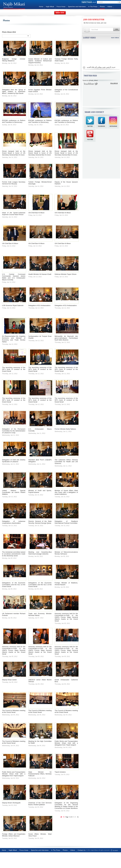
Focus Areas (61, 7)
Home (41, 7)
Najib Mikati (50, 7)
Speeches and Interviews (77, 7)
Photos (102, 7)
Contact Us (82, 850)
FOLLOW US (114, 83)
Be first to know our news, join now (95, 23)
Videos (110, 7)
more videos (115, 38)
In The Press (93, 7)
